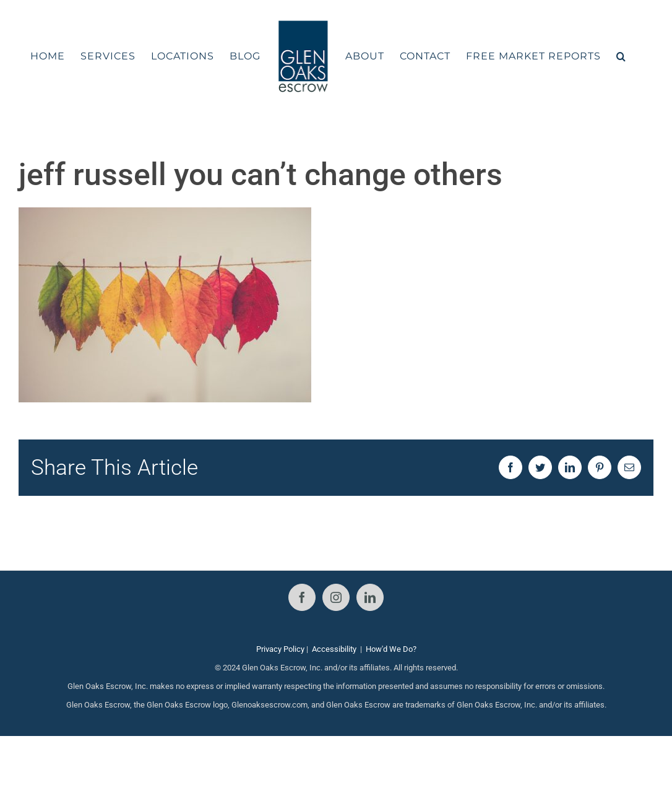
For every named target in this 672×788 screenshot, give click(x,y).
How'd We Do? (391, 649)
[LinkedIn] (370, 597)
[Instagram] (336, 597)
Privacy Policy (280, 649)
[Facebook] (302, 597)
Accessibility (334, 649)
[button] (621, 56)
